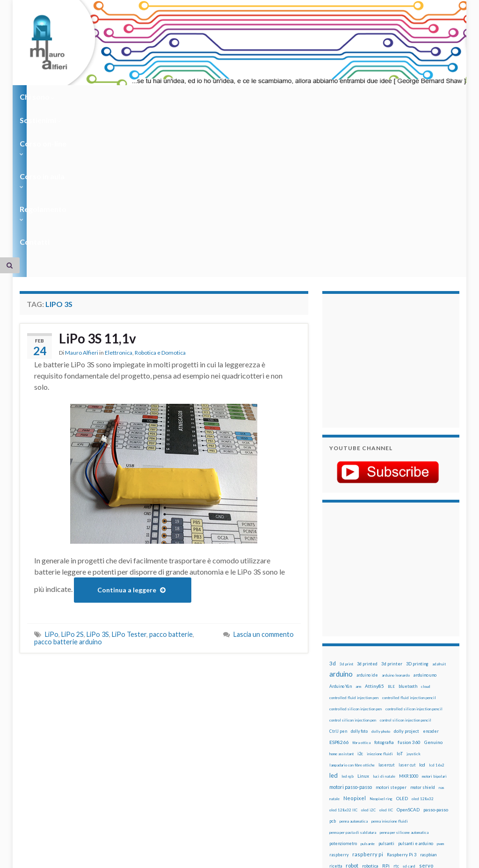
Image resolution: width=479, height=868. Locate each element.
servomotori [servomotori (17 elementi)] (341, 732)
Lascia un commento (264, 489)
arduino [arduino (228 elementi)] (341, 529)
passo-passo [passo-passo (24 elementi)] (436, 664)
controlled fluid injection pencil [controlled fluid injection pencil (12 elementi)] (409, 553)
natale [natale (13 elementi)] (334, 654)
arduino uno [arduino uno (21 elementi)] (425, 530)
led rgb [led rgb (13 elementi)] (348, 631)
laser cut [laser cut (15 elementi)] (407, 620)
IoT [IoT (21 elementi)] (400, 609)
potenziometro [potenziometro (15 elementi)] (343, 698)
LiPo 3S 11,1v (100, 194)
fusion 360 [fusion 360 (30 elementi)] (409, 597)
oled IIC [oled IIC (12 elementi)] (386, 665)
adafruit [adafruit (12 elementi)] (439, 519)
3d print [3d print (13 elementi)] (346, 519)
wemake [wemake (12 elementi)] (383, 755)
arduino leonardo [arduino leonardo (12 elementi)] (396, 530)
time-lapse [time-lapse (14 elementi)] (420, 744)
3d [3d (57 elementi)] (333, 518)
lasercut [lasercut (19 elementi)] (387, 620)
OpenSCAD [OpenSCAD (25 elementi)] (408, 664)
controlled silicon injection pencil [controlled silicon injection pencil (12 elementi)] (414, 564)
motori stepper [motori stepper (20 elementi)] (391, 642)
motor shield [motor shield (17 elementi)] (423, 642)
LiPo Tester (129, 489)
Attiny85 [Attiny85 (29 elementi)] (374, 541)
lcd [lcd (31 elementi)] (422, 620)
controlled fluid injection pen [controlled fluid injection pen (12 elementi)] (354, 553)
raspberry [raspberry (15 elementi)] (339, 710)
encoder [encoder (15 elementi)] (431, 586)
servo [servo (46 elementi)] (426, 720)
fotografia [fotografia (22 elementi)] (384, 597)
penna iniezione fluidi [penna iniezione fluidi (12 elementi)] (390, 676)
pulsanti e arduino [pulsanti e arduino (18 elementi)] (416, 698)
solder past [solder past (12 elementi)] (384, 732)
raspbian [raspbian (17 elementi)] (428, 710)
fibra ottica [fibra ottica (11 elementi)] (361, 598)
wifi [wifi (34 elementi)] (416, 754)
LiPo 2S (73, 489)
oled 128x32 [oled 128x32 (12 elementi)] (423, 654)
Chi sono (37, 97)
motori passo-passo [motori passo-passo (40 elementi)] (351, 642)
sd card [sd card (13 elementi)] (409, 721)
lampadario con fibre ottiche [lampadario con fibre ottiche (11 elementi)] (352, 620)
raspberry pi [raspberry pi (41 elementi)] (368, 709)
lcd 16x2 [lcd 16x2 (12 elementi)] (437, 620)
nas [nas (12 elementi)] (442, 642)
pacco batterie (171, 489)
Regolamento (282, 97)
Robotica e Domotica (160, 209)
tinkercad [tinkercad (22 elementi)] (363, 755)
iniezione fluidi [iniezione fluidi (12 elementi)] (380, 609)
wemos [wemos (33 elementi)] (401, 754)
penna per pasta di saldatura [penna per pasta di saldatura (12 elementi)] (353, 687)
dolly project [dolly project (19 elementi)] (406, 586)
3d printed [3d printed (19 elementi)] (367, 519)
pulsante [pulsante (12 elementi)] (368, 699)
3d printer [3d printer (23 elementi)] (392, 519)
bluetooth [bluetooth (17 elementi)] (408, 541)
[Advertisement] (388, 214)
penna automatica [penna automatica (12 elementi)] (354, 676)
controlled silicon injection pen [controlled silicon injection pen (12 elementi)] (356, 564)
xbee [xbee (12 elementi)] (355, 766)
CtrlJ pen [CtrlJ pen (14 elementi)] (338, 586)
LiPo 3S (98, 489)
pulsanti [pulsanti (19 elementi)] (386, 698)
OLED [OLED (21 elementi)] (402, 653)
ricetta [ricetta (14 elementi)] (336, 721)
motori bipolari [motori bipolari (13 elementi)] (434, 631)
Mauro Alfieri (82, 209)
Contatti (338, 97)
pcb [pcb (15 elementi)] (333, 676)
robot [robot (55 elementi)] (352, 720)
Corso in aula (217, 97)
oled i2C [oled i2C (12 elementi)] (368, 665)
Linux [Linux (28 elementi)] (363, 631)
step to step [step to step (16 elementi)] (393, 743)
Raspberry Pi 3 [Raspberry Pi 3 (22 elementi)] (402, 710)
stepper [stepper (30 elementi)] (368, 743)
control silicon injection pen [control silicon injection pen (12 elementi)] (353, 575)
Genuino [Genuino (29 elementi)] (433, 597)
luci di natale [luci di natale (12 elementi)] (384, 631)
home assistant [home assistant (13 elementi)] (341, 609)
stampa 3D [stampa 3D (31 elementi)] (437, 732)
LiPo (52, 489)
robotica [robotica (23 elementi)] (370, 721)
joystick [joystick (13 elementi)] (414, 609)
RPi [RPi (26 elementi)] (386, 721)
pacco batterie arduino (68, 497)
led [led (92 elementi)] (334, 631)
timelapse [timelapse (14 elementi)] (339, 755)
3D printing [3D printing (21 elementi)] (417, 519)
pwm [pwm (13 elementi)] (440, 699)
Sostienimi (90, 97)
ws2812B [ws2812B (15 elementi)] (338, 766)
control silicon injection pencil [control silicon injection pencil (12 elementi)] (406, 575)
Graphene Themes (98, 857)
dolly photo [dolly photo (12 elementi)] (381, 586)
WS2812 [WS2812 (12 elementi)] (432, 755)
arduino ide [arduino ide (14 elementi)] (367, 530)
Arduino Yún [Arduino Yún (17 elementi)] (341, 541)
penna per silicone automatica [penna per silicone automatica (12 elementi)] (404, 687)
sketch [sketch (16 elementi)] (364, 732)
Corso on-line (151, 97)
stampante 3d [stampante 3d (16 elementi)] (343, 743)
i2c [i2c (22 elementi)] (360, 609)
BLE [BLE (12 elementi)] (391, 541)
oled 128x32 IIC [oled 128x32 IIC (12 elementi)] (343, 665)
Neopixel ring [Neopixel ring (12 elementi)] (381, 654)
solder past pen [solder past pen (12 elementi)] (409, 732)
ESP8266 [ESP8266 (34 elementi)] (339, 597)
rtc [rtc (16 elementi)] (396, 721)
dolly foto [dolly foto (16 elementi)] (359, 586)
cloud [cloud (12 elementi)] (426, 541)
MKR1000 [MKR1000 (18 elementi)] (409, 631)
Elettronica (119, 209)
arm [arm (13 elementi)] (358, 541)
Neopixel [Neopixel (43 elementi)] (355, 653)
